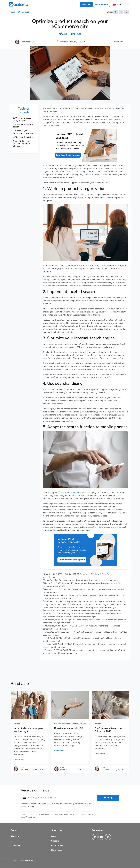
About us (15, 836)
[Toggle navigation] (128, 4)
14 (101, 503)
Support (55, 841)
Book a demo (101, 4)
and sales (59, 404)
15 (119, 512)
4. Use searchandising (23, 137)
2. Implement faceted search (23, 126)
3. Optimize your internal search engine (23, 132)
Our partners (57, 845)
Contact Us (16, 845)
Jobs (13, 841)
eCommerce (24, 12)
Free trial (86, 4)
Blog (13, 12)
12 (59, 492)
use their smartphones (71, 493)
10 (67, 411)
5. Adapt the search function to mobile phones (22, 144)
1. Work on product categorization (22, 119)
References (57, 850)
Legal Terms (30, 860)
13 (120, 495)
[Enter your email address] (61, 798)
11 (61, 417)
